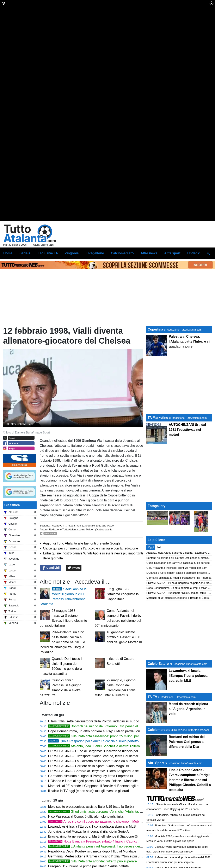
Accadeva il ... (59, 565)
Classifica (12, 545)
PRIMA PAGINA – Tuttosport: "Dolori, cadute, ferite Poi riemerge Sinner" (101, 796)
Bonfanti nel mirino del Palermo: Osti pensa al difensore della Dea (108, 766)
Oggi (151, 587)
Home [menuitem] (8, 293)
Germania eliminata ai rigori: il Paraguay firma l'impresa (89, 815)
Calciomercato (159, 770)
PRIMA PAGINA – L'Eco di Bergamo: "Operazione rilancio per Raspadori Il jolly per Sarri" (113, 791)
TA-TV (153, 737)
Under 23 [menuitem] (194, 293)
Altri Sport (156, 803)
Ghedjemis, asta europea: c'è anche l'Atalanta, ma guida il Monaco (108, 851)
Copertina (155, 369)
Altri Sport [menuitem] (172, 293)
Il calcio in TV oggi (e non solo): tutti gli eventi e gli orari (89, 830)
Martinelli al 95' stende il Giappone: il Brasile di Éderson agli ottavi (96, 825)
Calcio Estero (158, 703)
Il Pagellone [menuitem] (95, 293)
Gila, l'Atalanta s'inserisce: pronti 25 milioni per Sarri (98, 776)
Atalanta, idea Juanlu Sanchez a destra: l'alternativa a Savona (105, 786)
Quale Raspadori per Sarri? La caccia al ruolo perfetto (93, 781)
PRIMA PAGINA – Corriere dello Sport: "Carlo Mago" (87, 806)
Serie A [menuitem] (25, 293)
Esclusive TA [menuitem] (48, 293)
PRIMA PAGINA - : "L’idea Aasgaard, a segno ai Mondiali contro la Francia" (118, 811)
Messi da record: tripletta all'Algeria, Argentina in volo (188, 749)
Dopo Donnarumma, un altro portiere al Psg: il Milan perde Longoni (97, 771)
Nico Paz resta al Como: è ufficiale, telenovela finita (86, 856)
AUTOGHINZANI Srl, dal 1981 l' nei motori (187, 469)
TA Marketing (158, 457)
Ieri (159, 587)
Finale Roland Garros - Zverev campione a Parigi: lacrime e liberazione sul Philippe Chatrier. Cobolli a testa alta (190, 820)
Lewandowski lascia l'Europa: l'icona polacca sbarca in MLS (92, 866)
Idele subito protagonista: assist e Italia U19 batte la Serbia (91, 846)
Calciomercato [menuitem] (122, 293)
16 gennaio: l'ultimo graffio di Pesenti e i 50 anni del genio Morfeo (123, 677)
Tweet (74, 607)
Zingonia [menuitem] (72, 293)
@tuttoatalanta (104, 569)
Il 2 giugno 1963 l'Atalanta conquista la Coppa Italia (123, 634)
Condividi (51, 607)
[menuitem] (208, 293)
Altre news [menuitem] (149, 293)
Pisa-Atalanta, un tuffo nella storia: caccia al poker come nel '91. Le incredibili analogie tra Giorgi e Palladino (62, 682)
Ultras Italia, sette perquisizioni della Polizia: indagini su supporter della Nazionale (108, 761)
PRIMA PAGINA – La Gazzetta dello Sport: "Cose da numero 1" (95, 801)
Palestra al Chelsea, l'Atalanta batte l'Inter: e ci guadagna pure (189, 381)
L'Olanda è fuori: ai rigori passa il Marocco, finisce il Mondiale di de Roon (101, 820)
